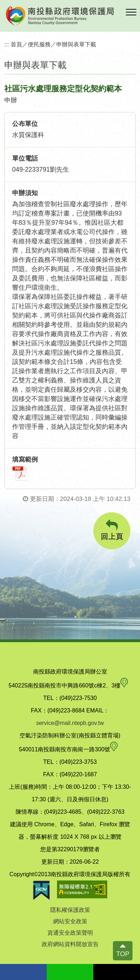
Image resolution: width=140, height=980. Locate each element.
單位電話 (25, 158)
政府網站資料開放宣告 (70, 944)
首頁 (16, 44)
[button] (131, 12)
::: (7, 44)
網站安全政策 (70, 921)
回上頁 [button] (112, 530)
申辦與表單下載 (76, 44)
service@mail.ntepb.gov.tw (70, 723)
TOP (123, 954)
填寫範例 (25, 459)
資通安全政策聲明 (70, 933)
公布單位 (25, 124)
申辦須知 (25, 193)
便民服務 (39, 44)
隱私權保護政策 (70, 910)
